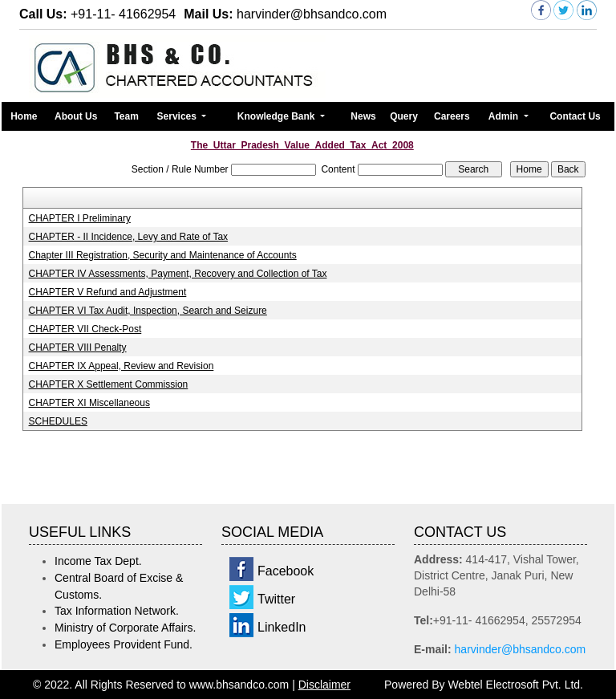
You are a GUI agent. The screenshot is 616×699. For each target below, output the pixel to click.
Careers (452, 116)
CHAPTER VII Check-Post (85, 329)
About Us (76, 116)
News (363, 116)
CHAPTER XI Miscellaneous (89, 403)
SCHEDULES (58, 421)
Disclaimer (324, 685)
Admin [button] (505, 116)
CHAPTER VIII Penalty (78, 347)
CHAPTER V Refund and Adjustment (108, 292)
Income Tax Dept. (98, 561)
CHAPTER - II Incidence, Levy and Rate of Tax (129, 237)
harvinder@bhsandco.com (521, 649)
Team (126, 116)
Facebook (286, 571)
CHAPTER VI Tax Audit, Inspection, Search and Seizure (148, 311)
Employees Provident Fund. (124, 644)
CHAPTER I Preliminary (80, 218)
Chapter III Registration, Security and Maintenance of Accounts (163, 255)
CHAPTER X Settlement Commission (109, 384)
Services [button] (178, 116)
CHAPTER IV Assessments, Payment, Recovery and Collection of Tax (178, 274)
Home (24, 116)
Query (404, 116)
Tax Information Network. (117, 611)
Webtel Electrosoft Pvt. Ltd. (515, 685)
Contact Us (575, 116)
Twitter (276, 599)
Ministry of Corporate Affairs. (125, 628)
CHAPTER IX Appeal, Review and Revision (122, 366)
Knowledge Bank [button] (278, 116)
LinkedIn (282, 627)
